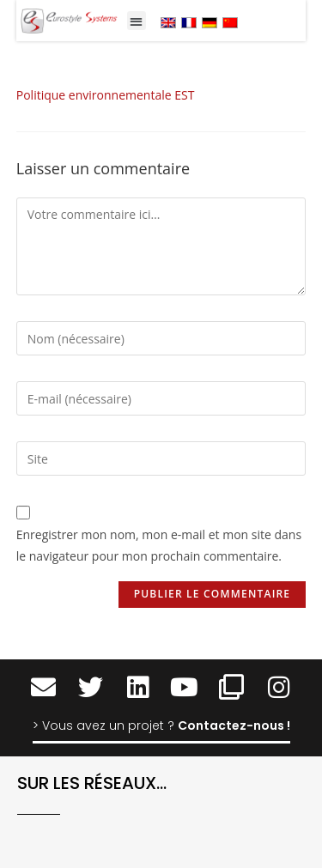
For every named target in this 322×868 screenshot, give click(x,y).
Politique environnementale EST (106, 95)
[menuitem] (168, 22)
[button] (137, 21)
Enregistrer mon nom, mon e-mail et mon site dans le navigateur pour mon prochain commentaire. (159, 545)
